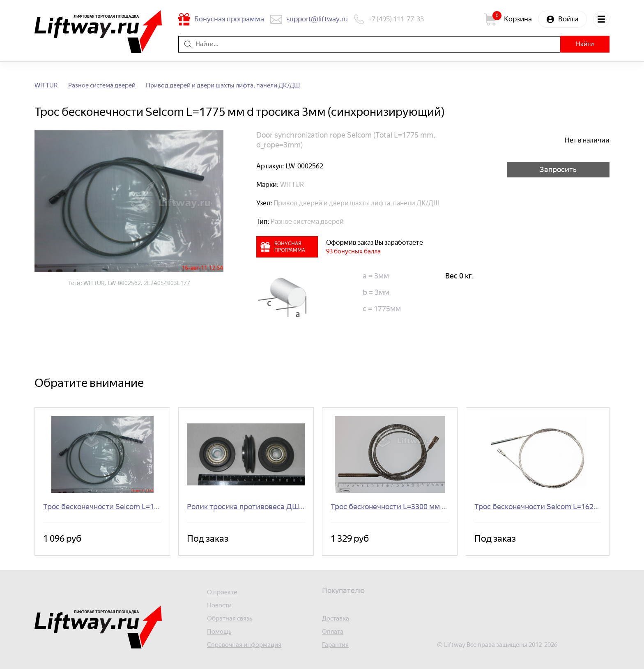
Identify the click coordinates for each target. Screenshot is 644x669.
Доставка (336, 619)
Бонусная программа (229, 19)
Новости (219, 606)
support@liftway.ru (317, 19)
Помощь (219, 632)
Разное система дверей (102, 86)
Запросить (558, 170)
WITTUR (46, 86)
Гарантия (335, 645)
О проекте (222, 592)
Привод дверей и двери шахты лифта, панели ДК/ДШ (223, 86)
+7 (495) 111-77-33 (396, 19)
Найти (585, 44)
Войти (568, 19)
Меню (601, 19)
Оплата (333, 632)
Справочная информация (244, 645)
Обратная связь (230, 619)
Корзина (518, 19)
